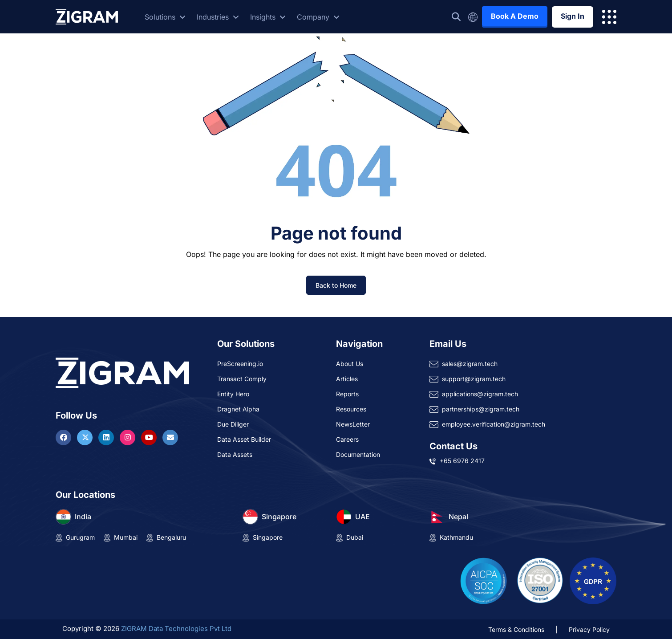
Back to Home (336, 285)
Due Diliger (233, 424)
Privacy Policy (589, 629)
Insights (268, 17)
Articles (347, 379)
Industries (218, 17)
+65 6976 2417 (462, 461)
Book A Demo (515, 16)
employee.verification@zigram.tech (494, 424)
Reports (347, 394)
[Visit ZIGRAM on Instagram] (129, 437)
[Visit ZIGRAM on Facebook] (65, 437)
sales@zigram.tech (470, 364)
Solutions (165, 17)
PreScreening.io (240, 364)
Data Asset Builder (244, 439)
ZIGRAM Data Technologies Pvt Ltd (176, 629)
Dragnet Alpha (238, 409)
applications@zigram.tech (480, 394)
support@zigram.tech (474, 379)
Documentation (358, 454)
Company (318, 17)
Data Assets (235, 454)
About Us (350, 364)
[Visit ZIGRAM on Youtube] (150, 437)
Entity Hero (233, 394)
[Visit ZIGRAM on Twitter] (86, 437)
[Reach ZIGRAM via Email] (170, 437)
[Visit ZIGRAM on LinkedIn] (107, 437)
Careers (347, 439)
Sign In (573, 16)
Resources (351, 409)
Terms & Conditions (516, 629)
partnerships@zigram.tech (481, 409)
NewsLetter (353, 424)
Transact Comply (242, 379)
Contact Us (453, 446)
